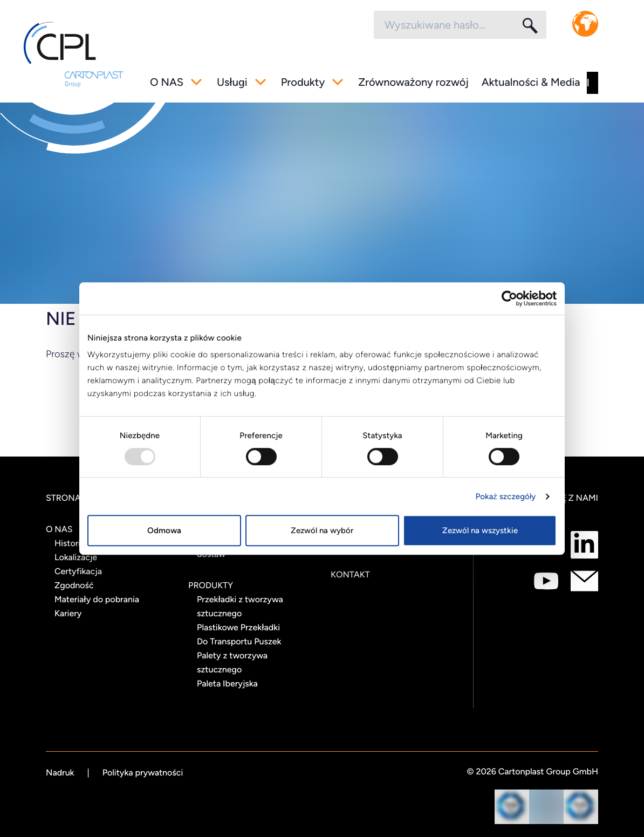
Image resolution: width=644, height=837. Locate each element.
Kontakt (350, 574)
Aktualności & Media (531, 82)
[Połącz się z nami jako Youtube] (546, 581)
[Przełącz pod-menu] (196, 82)
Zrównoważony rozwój (413, 82)
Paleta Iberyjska (227, 683)
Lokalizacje (76, 557)
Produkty (303, 82)
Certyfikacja (78, 571)
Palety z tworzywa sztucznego (232, 662)
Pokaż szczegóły (506, 496)
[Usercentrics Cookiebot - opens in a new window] (509, 298)
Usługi (232, 82)
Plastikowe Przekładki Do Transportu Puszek (239, 634)
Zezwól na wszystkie (480, 530)
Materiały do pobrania (97, 599)
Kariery (68, 613)
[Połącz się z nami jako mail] (584, 581)
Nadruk (60, 773)
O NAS (167, 82)
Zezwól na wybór (322, 530)
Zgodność (74, 585)
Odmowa (164, 530)
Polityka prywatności (143, 773)
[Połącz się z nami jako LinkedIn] (584, 545)
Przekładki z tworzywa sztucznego (240, 606)
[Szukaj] (529, 25)
